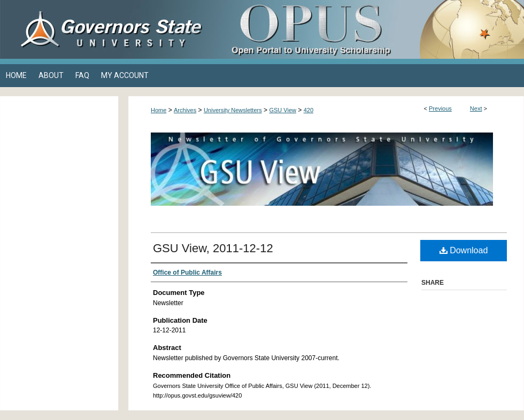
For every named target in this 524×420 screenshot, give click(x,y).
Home (159, 110)
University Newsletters (233, 110)
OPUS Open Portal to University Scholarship (369, 29)
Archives (185, 110)
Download (464, 250)
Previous (440, 108)
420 (309, 110)
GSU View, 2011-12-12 (213, 248)
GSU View (283, 110)
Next (476, 108)
